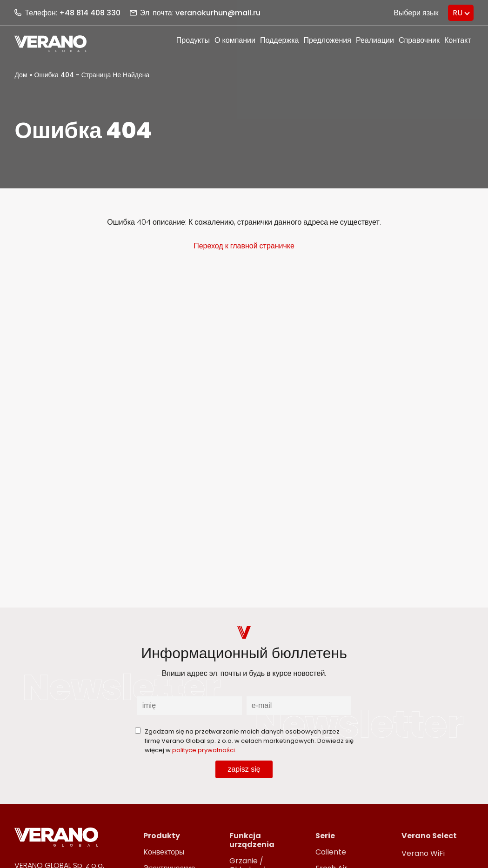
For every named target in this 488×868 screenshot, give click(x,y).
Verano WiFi (423, 853)
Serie (325, 836)
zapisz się (244, 769)
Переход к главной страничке (244, 246)
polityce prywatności (204, 750)
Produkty (162, 836)
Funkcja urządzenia (252, 840)
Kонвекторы (164, 852)
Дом (21, 75)
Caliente (331, 852)
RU (458, 13)
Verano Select (429, 836)
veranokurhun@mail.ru (218, 13)
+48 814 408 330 (90, 13)
